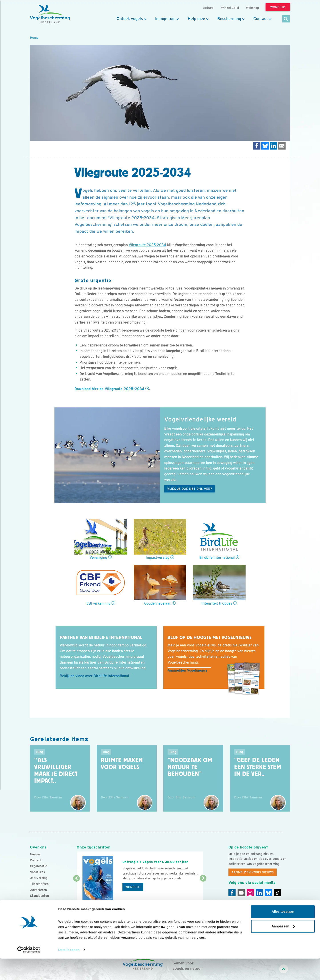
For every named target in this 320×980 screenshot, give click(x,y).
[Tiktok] (278, 893)
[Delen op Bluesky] (265, 146)
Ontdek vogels (130, 19)
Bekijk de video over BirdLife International (94, 676)
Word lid (133, 887)
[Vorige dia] (76, 892)
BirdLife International (217, 558)
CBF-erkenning (98, 603)
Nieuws (35, 854)
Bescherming (229, 19)
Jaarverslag (39, 878)
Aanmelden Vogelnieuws (187, 670)
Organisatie (39, 866)
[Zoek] (286, 19)
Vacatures (37, 872)
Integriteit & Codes (217, 603)
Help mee (196, 19)
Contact (261, 19)
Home (34, 37)
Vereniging (98, 558)
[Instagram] (250, 893)
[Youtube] (241, 893)
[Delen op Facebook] (257, 146)
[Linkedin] (259, 893)
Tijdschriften (39, 884)
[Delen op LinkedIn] (274, 146)
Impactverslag (158, 558)
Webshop (252, 8)
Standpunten (39, 896)
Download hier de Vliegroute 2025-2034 (109, 389)
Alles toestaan (283, 933)
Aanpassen (283, 948)
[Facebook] (232, 893)
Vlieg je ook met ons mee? (190, 489)
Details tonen (69, 971)
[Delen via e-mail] (282, 146)
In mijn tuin (165, 19)
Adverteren (38, 890)
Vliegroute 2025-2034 (147, 245)
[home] (50, 14)
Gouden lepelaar (158, 603)
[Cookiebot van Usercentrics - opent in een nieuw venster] (29, 971)
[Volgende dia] (203, 892)
